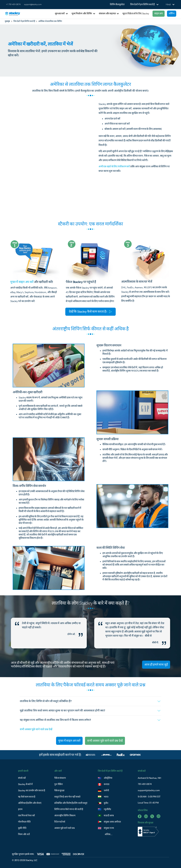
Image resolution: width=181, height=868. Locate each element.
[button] (142, 5)
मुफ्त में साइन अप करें (69, 741)
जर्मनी (106, 791)
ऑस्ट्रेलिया (108, 778)
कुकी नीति (22, 828)
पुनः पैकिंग (59, 784)
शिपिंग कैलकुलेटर (117, 4)
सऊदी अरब (109, 816)
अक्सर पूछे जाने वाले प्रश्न (64, 828)
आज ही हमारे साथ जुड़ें (156, 665)
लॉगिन (172, 13)
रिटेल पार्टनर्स (60, 822)
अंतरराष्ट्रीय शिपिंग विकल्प (65, 816)
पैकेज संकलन (60, 778)
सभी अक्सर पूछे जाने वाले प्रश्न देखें (36, 729)
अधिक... (109, 834)
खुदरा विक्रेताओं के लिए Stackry (136, 14)
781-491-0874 (145, 784)
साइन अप (159, 13)
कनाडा (107, 784)
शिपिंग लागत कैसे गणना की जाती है (69, 809)
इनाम (20, 809)
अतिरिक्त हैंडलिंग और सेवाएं (30, 803)
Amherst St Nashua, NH (149, 778)
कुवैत (106, 803)
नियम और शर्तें (24, 834)
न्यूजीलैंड (107, 809)
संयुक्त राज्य (109, 828)
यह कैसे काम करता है (27, 797)
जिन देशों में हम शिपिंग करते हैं (24, 21)
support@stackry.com (33, 4)
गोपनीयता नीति (24, 822)
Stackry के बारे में (25, 784)
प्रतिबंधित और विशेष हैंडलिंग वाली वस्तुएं (71, 803)
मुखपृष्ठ (7, 21)
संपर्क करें (22, 778)
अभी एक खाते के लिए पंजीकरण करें (114, 166)
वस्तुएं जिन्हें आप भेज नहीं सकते (67, 797)
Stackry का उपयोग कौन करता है (32, 791)
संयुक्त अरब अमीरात (112, 822)
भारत (106, 797)
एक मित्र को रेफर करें (27, 816)
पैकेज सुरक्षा (59, 791)
